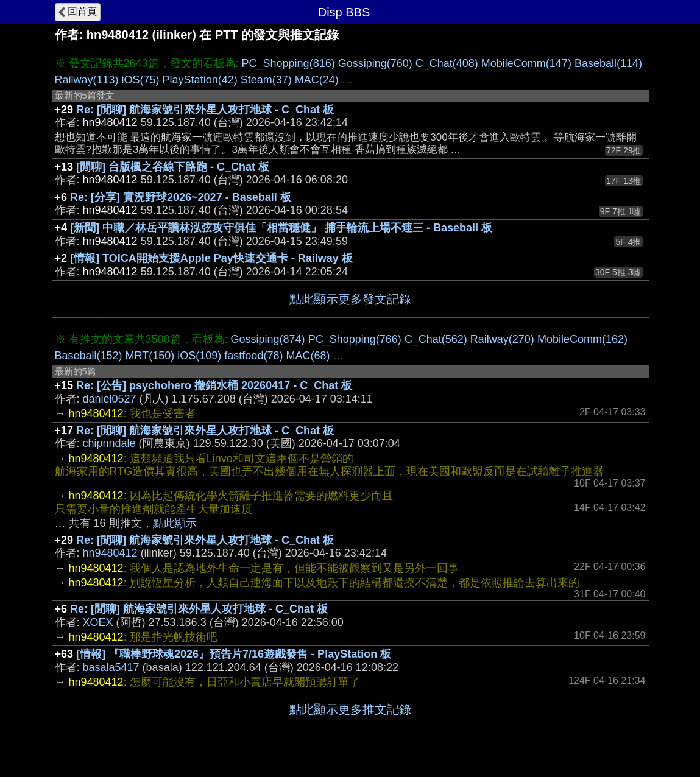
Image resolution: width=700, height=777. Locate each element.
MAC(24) (317, 80)
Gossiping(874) (268, 339)
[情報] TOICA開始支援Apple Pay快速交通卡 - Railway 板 (211, 258)
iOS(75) (141, 80)
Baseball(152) (89, 356)
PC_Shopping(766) (355, 339)
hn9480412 (110, 553)
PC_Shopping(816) (288, 63)
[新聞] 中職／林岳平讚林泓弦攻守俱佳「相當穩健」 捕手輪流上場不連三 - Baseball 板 (281, 228)
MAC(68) (308, 356)
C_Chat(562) (436, 339)
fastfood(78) (253, 356)
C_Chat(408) (447, 63)
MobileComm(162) (582, 339)
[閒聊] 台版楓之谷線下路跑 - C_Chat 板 (173, 167)
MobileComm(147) (526, 63)
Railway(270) (502, 339)
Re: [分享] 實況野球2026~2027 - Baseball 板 (181, 197)
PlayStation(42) (200, 80)
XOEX (98, 622)
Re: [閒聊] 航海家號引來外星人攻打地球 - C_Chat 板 (205, 110)
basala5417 (111, 667)
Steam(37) (266, 80)
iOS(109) (199, 356)
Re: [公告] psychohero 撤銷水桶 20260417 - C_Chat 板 (214, 385)
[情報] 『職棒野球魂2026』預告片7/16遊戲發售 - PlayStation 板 (234, 654)
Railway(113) (87, 80)
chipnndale (109, 443)
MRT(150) (150, 356)
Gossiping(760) (375, 63)
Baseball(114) (608, 63)
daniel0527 (110, 399)
